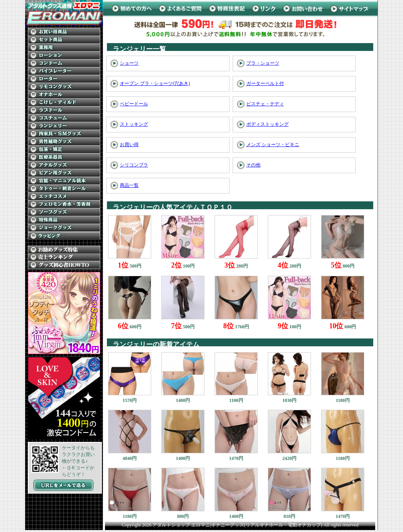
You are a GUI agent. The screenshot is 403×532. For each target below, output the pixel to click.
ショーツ (129, 63)
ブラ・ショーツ (263, 63)
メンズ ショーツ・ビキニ (273, 145)
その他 (253, 165)
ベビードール (134, 104)
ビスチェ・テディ (265, 104)
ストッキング (134, 124)
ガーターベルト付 (265, 83)
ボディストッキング (267, 124)
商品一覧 (129, 185)
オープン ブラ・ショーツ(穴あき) (155, 83)
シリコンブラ (134, 165)
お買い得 (129, 145)
